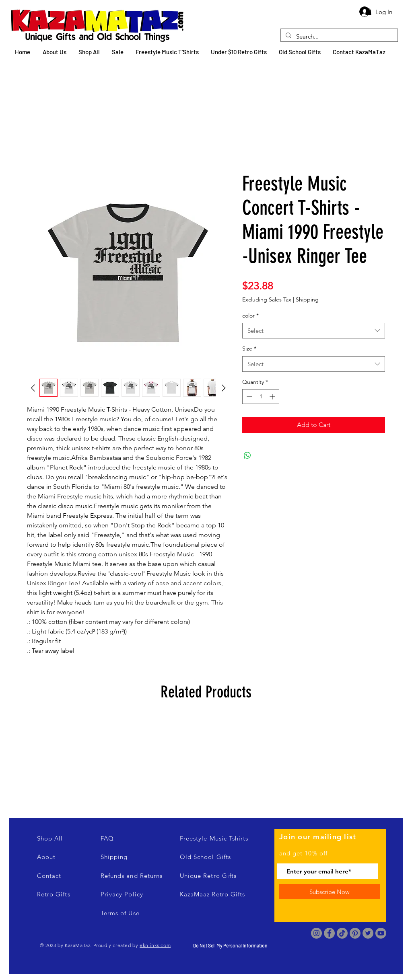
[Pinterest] (355, 933)
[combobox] (314, 331)
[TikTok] (342, 933)
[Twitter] (368, 933)
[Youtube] (381, 933)
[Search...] (338, 36)
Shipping (307, 299)
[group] (206, 761)
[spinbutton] (261, 397)
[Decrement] (248, 397)
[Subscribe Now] (330, 892)
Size (249, 349)
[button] (368, 12)
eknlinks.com (155, 945)
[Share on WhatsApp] (247, 455)
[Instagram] (316, 933)
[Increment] (273, 397)
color (250, 316)
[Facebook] (329, 933)
